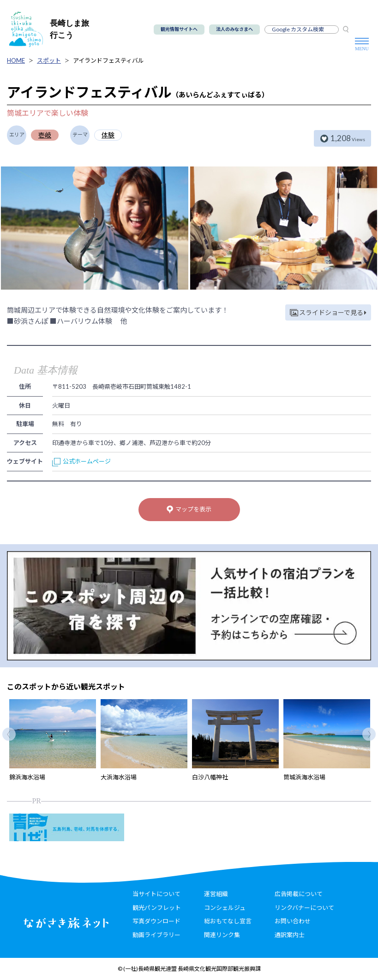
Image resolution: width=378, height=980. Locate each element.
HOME (16, 60)
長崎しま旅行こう (49, 29)
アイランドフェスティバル (108, 60)
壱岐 (45, 135)
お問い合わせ (293, 921)
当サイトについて (156, 894)
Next (369, 734)
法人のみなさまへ (234, 29)
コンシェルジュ (225, 908)
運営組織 (216, 894)
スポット (49, 60)
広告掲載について (299, 894)
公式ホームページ (81, 461)
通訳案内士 (290, 935)
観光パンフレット (157, 908)
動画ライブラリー (156, 935)
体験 (108, 135)
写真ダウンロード (156, 921)
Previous (9, 734)
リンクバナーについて (304, 908)
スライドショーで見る (328, 313)
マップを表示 (189, 510)
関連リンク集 (222, 935)
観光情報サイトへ (179, 29)
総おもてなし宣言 (228, 921)
